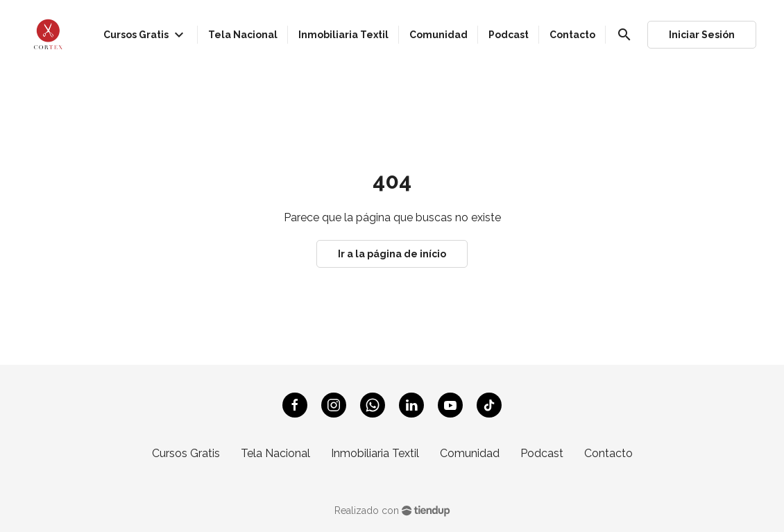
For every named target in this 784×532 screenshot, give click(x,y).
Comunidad (470, 453)
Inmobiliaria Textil (375, 453)
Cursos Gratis (186, 453)
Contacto (608, 453)
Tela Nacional (275, 453)
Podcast (542, 453)
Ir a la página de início (392, 254)
